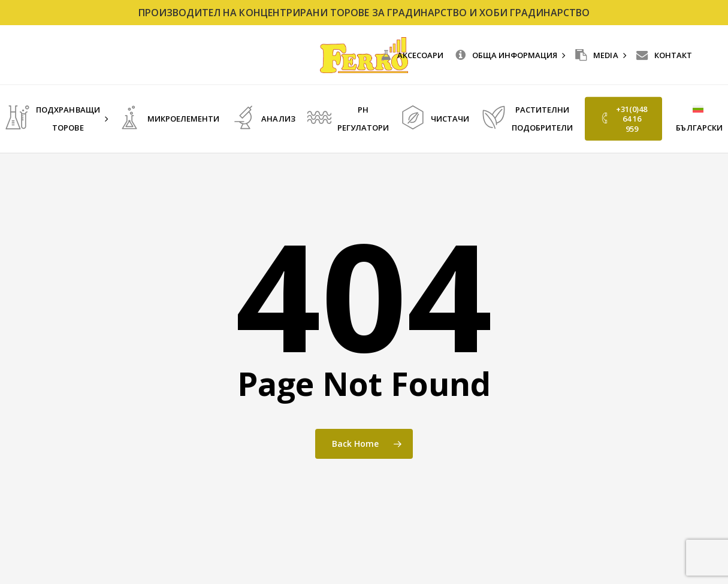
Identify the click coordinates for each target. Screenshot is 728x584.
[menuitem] (698, 119)
